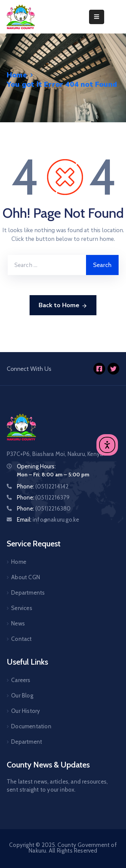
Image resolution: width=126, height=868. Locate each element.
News (18, 623)
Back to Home (63, 306)
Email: (48, 520)
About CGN (26, 577)
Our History (26, 711)
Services (22, 608)
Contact (21, 639)
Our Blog (22, 695)
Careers (21, 680)
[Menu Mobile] (97, 17)
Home (17, 75)
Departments (28, 593)
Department (27, 742)
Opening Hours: (36, 466)
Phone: (43, 486)
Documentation (31, 726)
